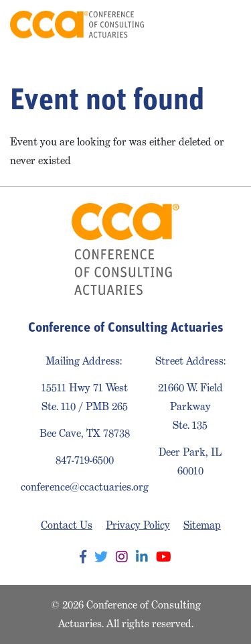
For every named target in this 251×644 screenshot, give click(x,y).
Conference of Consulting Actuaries (77, 24)
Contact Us (67, 525)
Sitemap (202, 525)
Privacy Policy (138, 525)
